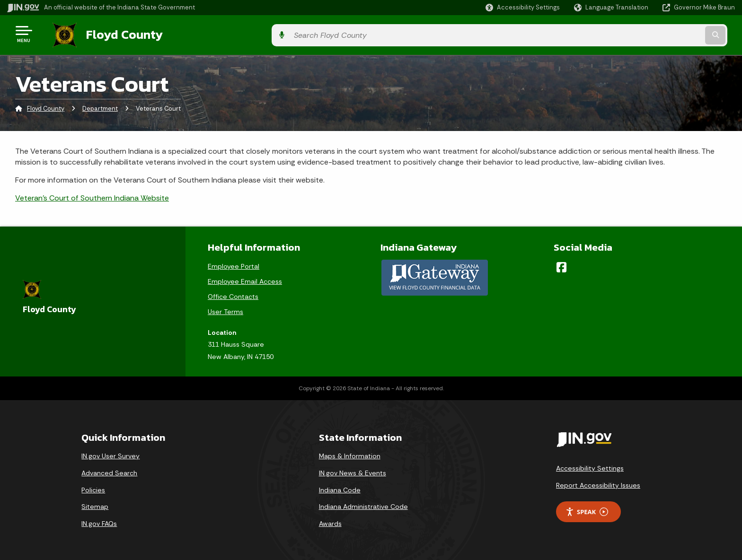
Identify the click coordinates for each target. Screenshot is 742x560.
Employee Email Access (245, 279)
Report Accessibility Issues (598, 483)
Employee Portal (234, 263)
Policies (93, 487)
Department (100, 106)
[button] (523, 7)
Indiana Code (340, 487)
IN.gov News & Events (353, 471)
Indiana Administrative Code (363, 504)
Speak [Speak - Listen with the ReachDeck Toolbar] (587, 509)
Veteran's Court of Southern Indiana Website (92, 196)
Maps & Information (350, 454)
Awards (330, 521)
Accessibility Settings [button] (590, 466)
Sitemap (95, 504)
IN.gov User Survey (110, 454)
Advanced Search (109, 471)
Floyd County (115, 34)
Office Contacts (233, 294)
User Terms (225, 309)
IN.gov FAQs (99, 521)
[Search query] (650, 34)
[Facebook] (561, 264)
